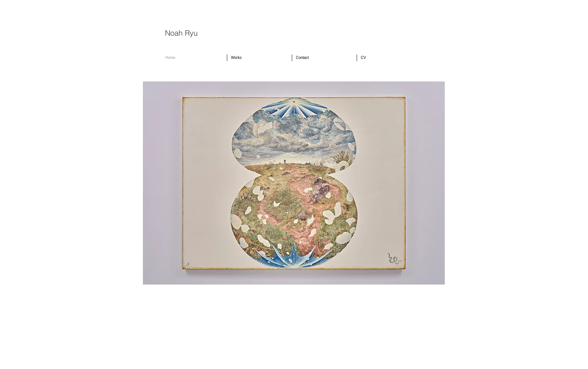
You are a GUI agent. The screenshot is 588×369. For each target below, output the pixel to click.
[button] (259, 58)
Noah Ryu (181, 33)
